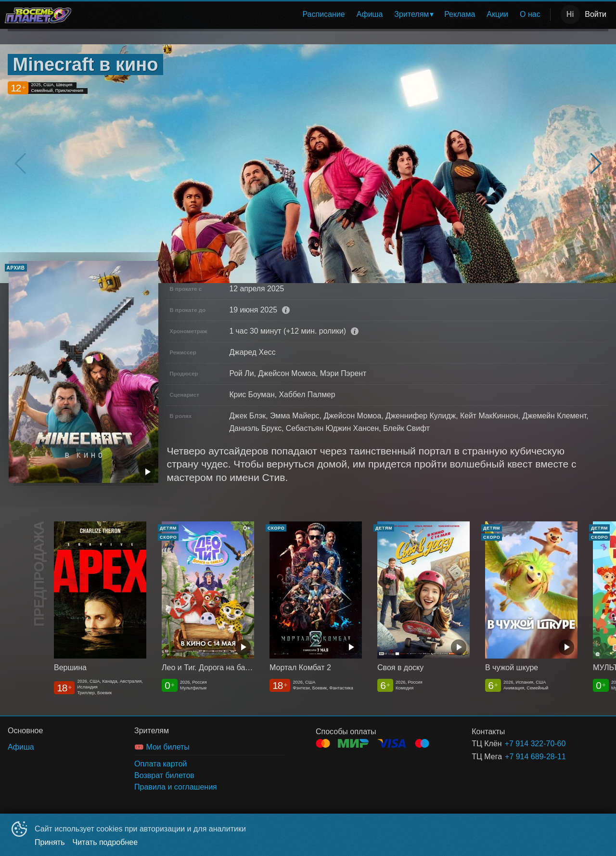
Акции (497, 14)
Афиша (370, 14)
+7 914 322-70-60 (535, 744)
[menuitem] (323, 14)
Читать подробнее (105, 842)
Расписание (323, 14)
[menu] (313, 14)
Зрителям (411, 14)
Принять (50, 842)
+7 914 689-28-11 (535, 757)
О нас (530, 14)
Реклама (460, 14)
